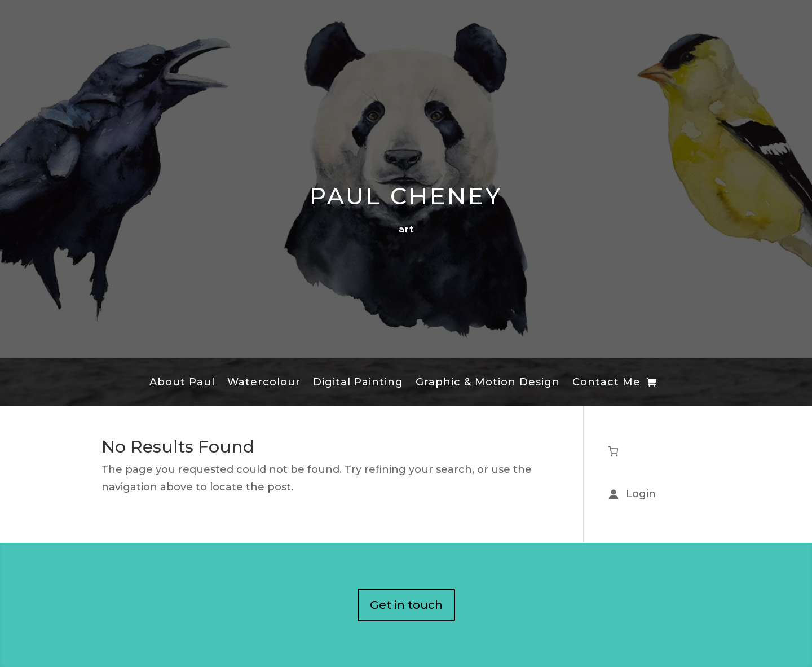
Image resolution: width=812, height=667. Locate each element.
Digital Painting (358, 383)
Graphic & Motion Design (488, 383)
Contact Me (606, 383)
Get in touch (406, 605)
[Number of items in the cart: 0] (613, 451)
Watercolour (264, 383)
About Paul (182, 383)
